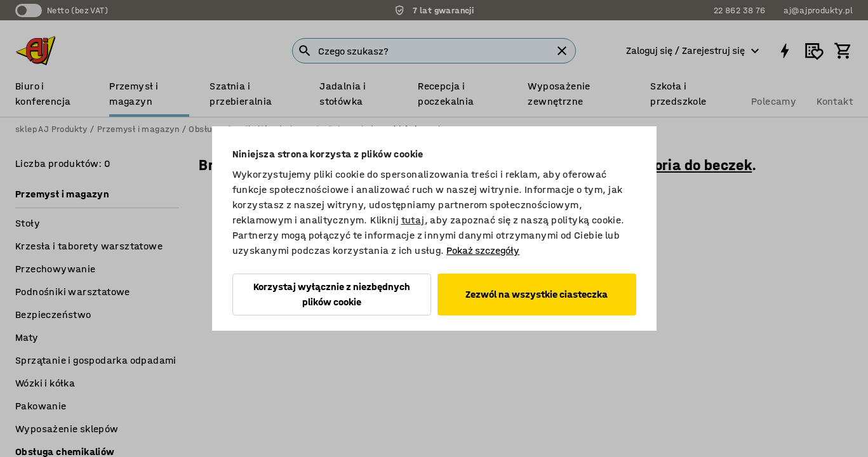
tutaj (413, 220)
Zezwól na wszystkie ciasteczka (537, 294)
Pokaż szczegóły (483, 250)
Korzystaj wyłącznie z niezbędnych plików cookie (332, 294)
